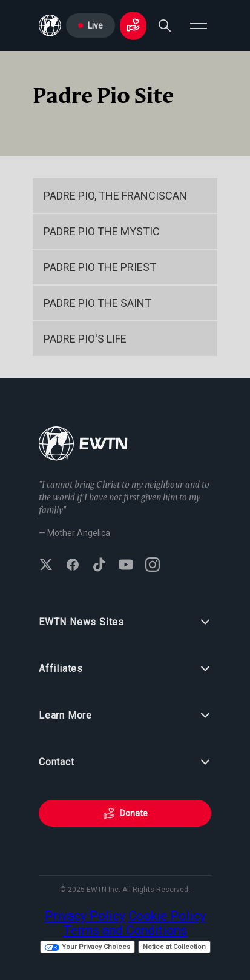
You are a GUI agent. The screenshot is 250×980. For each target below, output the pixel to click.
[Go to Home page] (50, 25)
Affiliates (125, 669)
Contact (125, 762)
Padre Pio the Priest (100, 267)
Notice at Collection (174, 947)
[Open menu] (199, 25)
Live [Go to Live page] (90, 25)
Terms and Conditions (125, 930)
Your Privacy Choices (87, 947)
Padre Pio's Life (85, 339)
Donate (125, 813)
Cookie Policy (167, 916)
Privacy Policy (85, 916)
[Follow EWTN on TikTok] (99, 566)
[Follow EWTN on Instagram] (153, 566)
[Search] (165, 25)
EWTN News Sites (125, 622)
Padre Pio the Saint (97, 303)
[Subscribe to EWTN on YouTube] (126, 566)
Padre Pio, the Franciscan (115, 196)
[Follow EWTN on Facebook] (73, 566)
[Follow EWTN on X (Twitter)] (46, 566)
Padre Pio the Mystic (102, 231)
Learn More (125, 716)
